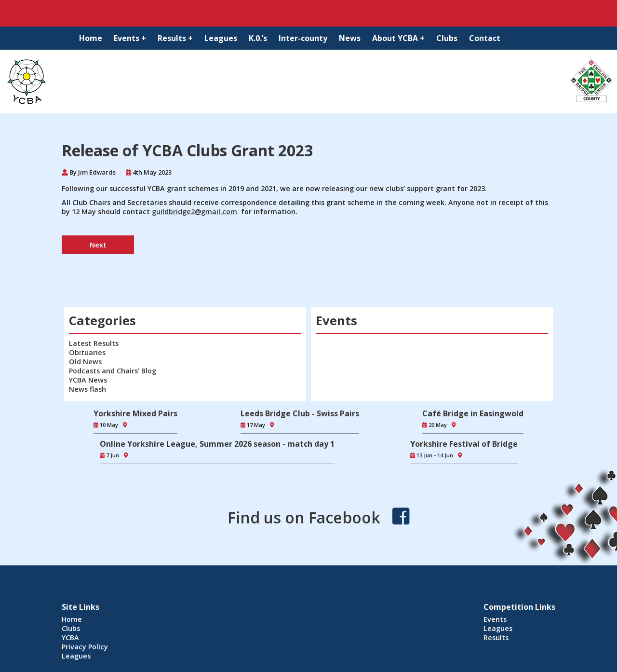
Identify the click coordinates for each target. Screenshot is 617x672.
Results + (175, 38)
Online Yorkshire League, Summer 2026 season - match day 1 (217, 444)
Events (495, 619)
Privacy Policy (85, 647)
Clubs (447, 38)
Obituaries (87, 352)
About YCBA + (398, 38)
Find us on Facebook (304, 517)
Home (91, 38)
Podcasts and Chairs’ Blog (113, 371)
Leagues (221, 38)
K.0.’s (258, 38)
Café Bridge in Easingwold (473, 413)
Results (496, 638)
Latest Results (94, 343)
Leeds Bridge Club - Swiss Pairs (300, 413)
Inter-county (303, 38)
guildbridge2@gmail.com (194, 212)
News (350, 38)
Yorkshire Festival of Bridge (464, 444)
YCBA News (88, 380)
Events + (130, 38)
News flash (87, 389)
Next (98, 245)
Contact (485, 38)
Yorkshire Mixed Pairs (135, 413)
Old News (85, 362)
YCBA (70, 638)
